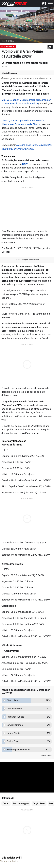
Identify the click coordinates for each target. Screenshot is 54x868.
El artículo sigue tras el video (27, 259)
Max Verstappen (21, 803)
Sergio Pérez (39, 803)
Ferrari (6, 803)
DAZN (25, 164)
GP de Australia (8, 46)
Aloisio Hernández (10, 73)
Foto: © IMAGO (8, 41)
